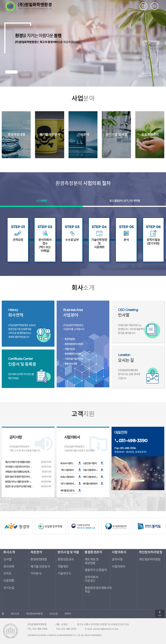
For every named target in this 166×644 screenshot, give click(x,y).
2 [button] (21, 72)
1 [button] (11, 72)
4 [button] (30, 72)
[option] (49, 526)
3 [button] (25, 72)
